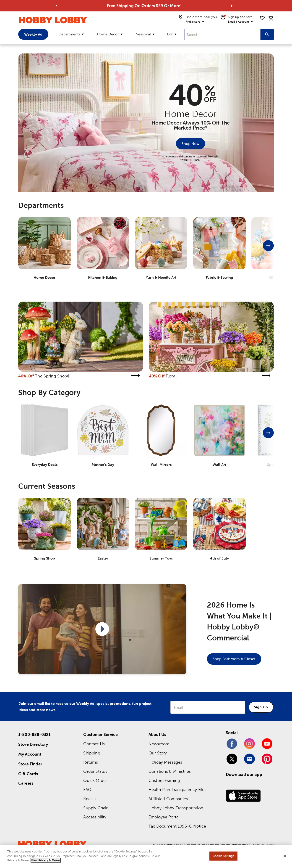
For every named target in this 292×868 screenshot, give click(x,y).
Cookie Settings (223, 857)
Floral (171, 376)
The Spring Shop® (53, 376)
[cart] (271, 18)
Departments (69, 34)
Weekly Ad (33, 34)
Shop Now (190, 143)
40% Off (26, 376)
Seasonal (143, 34)
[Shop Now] (190, 143)
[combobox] (222, 35)
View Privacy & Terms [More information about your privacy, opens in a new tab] (46, 862)
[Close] (285, 857)
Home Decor (108, 34)
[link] (81, 337)
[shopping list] (262, 18)
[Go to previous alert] (57, 6)
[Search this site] (267, 35)
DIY (170, 34)
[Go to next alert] (232, 6)
